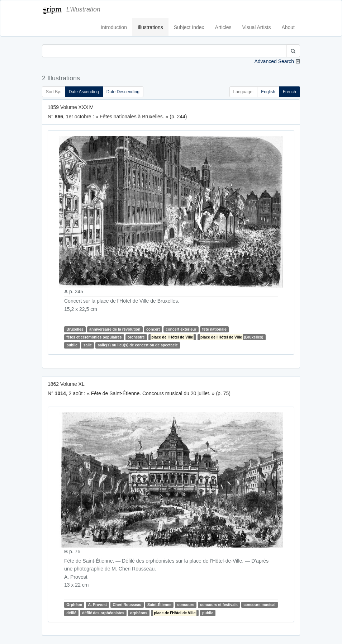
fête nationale (214, 329)
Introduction (114, 27)
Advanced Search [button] (274, 61)
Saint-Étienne (159, 605)
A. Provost (98, 605)
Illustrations (150, 27)
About (288, 27)
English (268, 92)
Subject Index (189, 27)
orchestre (136, 337)
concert (153, 329)
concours (186, 605)
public (72, 345)
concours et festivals (219, 605)
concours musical (259, 605)
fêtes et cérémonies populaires (94, 337)
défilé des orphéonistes (103, 613)
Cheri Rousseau (127, 605)
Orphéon (74, 605)
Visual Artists (257, 27)
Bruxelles (75, 329)
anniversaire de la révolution (115, 329)
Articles (223, 27)
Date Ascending (84, 92)
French (289, 92)
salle (88, 345)
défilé (71, 613)
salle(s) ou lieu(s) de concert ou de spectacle (138, 345)
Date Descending (123, 92)
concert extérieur (181, 329)
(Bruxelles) (231, 337)
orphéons (139, 613)
